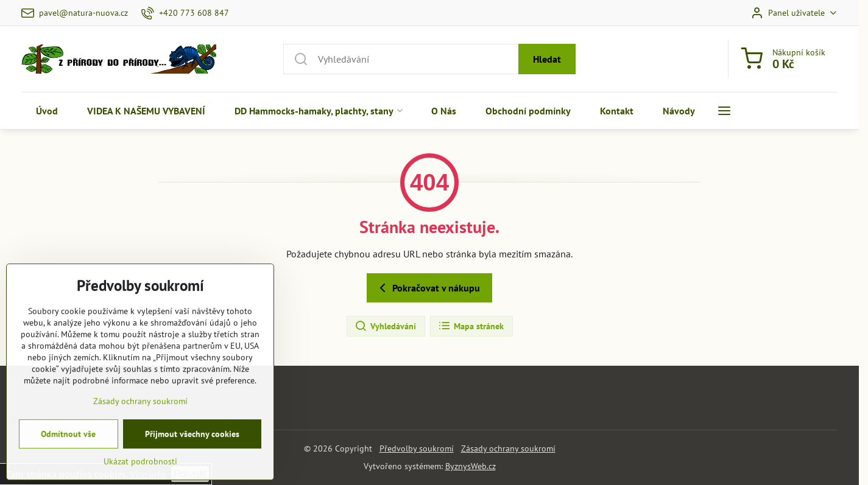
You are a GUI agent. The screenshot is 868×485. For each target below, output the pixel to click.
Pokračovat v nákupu (428, 288)
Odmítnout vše (68, 470)
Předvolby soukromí (417, 448)
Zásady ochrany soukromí (508, 448)
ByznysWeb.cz (471, 466)
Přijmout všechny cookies (192, 470)
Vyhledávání (385, 326)
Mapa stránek (471, 326)
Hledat (547, 59)
